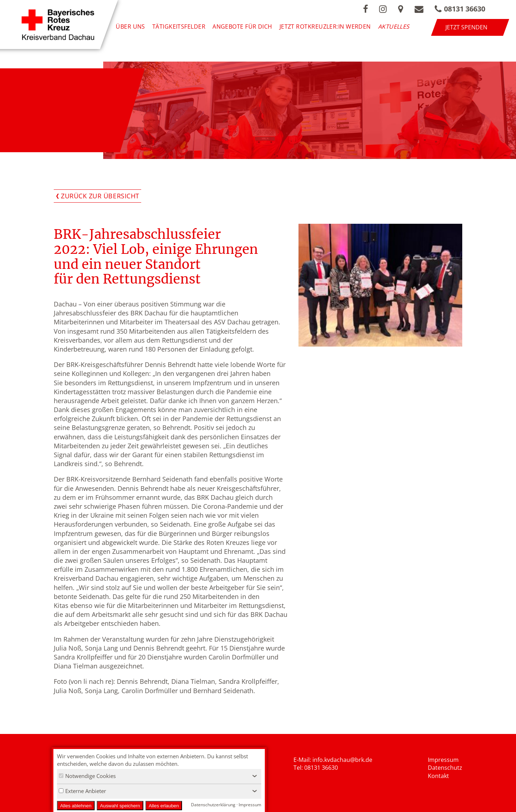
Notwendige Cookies (87, 776)
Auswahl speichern (120, 806)
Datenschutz (445, 768)
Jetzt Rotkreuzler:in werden (329, 27)
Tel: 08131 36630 (316, 768)
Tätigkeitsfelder (183, 27)
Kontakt (438, 776)
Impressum (443, 760)
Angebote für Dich (247, 27)
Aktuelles (398, 27)
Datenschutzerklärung (213, 805)
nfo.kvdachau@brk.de (343, 760)
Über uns (135, 27)
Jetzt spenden (486, 27)
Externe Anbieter (82, 791)
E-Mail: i (304, 760)
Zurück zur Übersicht (100, 196)
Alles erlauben (164, 806)
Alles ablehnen (76, 806)
